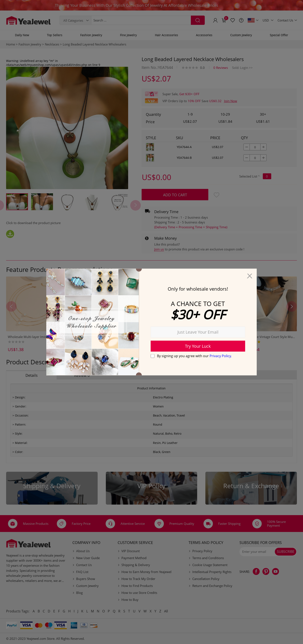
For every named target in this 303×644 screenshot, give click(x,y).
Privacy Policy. (221, 356)
